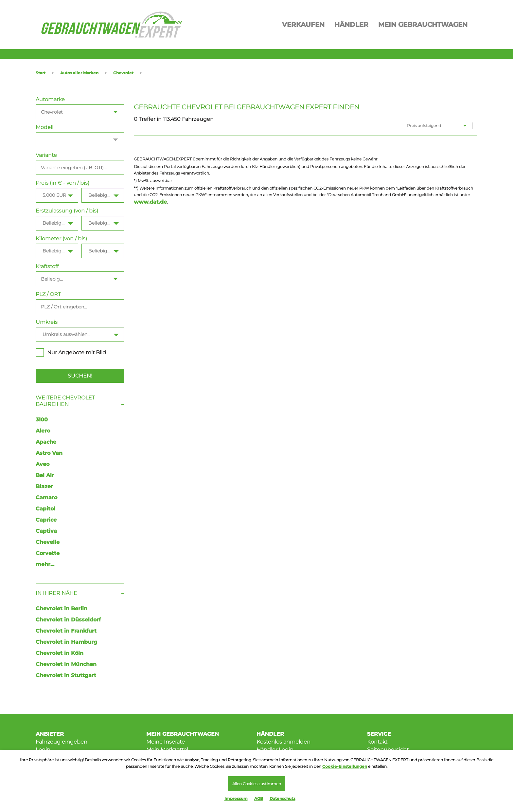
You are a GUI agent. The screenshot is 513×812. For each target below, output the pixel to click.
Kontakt (377, 742)
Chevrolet (123, 73)
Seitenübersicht (388, 750)
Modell (44, 127)
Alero (43, 431)
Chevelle (48, 542)
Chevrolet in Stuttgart (66, 675)
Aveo (43, 464)
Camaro (46, 498)
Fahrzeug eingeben (62, 742)
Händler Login (275, 750)
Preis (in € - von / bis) (62, 183)
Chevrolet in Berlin (62, 609)
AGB (259, 798)
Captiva (46, 531)
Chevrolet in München (66, 664)
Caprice (46, 520)
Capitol (45, 509)
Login (43, 750)
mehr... (45, 564)
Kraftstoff (47, 266)
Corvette (48, 553)
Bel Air (45, 475)
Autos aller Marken (79, 73)
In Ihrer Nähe (56, 593)
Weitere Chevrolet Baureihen (65, 401)
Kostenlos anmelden (283, 742)
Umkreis (47, 322)
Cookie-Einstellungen (345, 766)
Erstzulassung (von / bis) (67, 211)
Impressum (236, 798)
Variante (46, 155)
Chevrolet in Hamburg (66, 642)
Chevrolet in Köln (60, 653)
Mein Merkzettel (167, 750)
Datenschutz (283, 798)
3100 (42, 420)
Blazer (44, 486)
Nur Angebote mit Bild (71, 352)
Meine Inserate (166, 742)
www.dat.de (150, 202)
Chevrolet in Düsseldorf (68, 620)
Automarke (50, 99)
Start (41, 73)
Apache (46, 442)
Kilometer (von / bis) (61, 239)
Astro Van (49, 453)
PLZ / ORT (48, 294)
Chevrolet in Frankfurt (66, 631)
